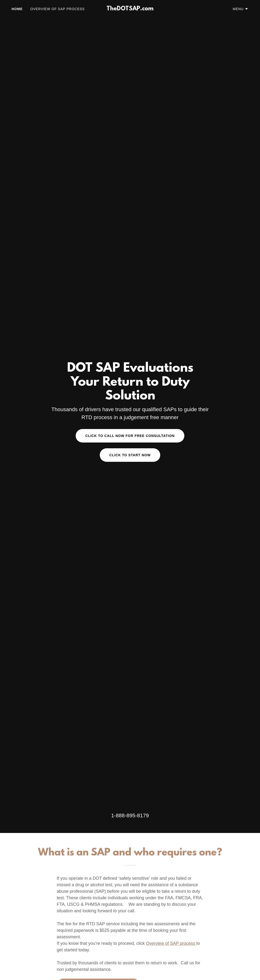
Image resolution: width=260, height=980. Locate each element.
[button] (241, 9)
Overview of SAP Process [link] (57, 9)
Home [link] (17, 9)
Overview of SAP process (171, 943)
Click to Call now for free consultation (130, 436)
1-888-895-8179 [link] (130, 816)
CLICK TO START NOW (130, 455)
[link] (130, 9)
